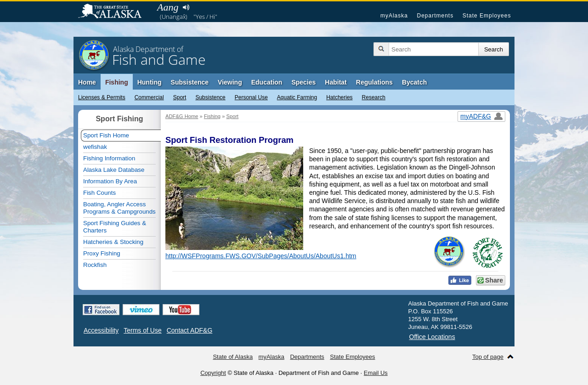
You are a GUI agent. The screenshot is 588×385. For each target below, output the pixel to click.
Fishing (117, 82)
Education (267, 82)
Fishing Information (109, 158)
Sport (180, 97)
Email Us (376, 373)
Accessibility (101, 330)
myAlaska (394, 16)
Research (374, 97)
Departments (435, 16)
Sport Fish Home (106, 135)
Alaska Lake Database (114, 170)
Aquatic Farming (297, 97)
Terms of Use (142, 330)
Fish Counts (99, 193)
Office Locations (432, 337)
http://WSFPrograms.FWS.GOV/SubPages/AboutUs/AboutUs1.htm (261, 256)
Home (87, 82)
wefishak (95, 147)
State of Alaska (114, 12)
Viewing (230, 82)
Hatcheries (339, 97)
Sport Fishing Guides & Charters (115, 227)
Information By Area (110, 181)
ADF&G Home (182, 116)
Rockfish (95, 265)
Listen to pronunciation (186, 7)
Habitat (336, 82)
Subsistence (210, 97)
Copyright (213, 373)
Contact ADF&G (190, 330)
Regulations (374, 82)
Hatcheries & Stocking (113, 242)
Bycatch (414, 82)
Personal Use (251, 97)
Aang (168, 7)
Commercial (149, 97)
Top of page (488, 357)
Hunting (150, 82)
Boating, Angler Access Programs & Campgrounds (119, 208)
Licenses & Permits (102, 97)
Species (303, 82)
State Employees (487, 16)
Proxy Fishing (102, 253)
